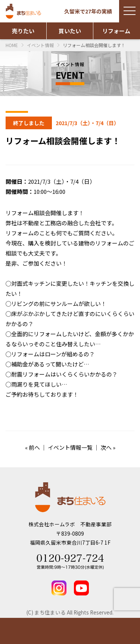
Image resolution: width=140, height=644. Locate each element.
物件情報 (18, 631)
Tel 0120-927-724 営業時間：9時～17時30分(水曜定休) (70, 562)
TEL (122, 631)
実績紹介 (53, 631)
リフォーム (116, 31)
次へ (106, 447)
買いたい (70, 31)
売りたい (23, 31)
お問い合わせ (88, 631)
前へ (34, 447)
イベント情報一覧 (70, 447)
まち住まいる (24, 11)
